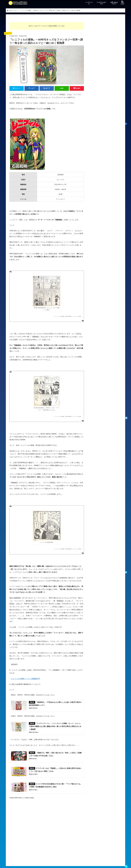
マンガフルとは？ (102, 3)
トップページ (89, 3)
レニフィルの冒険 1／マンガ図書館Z (25, 679)
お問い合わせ (114, 3)
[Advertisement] (47, 827)
